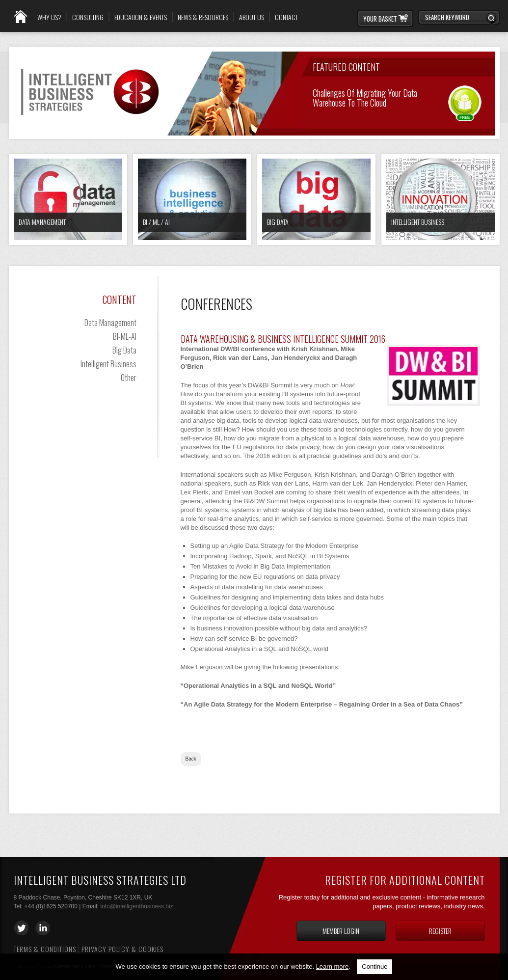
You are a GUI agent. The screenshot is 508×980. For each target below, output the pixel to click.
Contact (286, 17)
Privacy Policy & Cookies (122, 949)
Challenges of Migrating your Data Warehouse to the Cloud (365, 97)
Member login (341, 931)
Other (129, 378)
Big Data (278, 222)
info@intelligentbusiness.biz (136, 906)
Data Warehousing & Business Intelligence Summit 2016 (283, 339)
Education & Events (141, 17)
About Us (252, 17)
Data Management (42, 222)
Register (440, 931)
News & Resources (203, 17)
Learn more (332, 966)
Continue (374, 966)
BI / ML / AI (156, 222)
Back (191, 759)
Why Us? (49, 17)
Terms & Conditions (45, 949)
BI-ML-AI (125, 336)
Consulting (88, 17)
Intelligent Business (418, 222)
